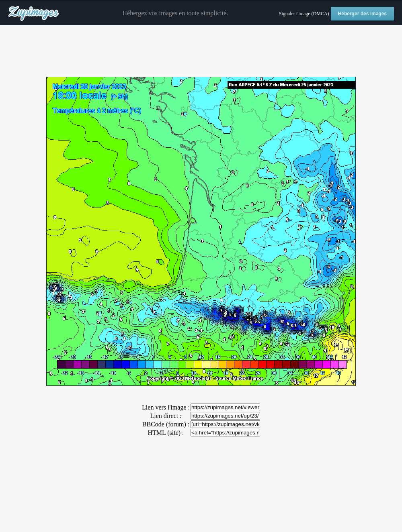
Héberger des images (362, 14)
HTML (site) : (166, 433)
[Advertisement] (201, 51)
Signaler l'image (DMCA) (304, 14)
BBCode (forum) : (166, 424)
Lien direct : (166, 416)
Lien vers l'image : (166, 407)
